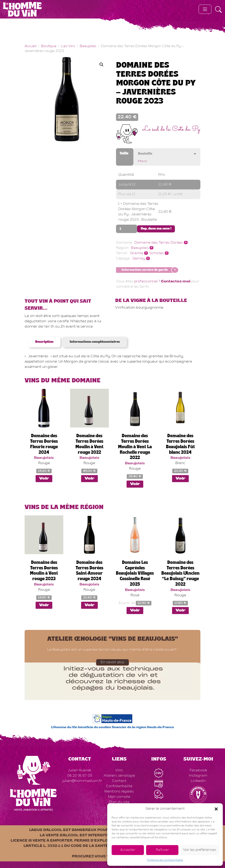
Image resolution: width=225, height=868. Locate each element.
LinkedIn (198, 781)
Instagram (198, 776)
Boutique (49, 46)
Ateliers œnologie (119, 776)
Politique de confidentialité (165, 860)
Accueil (30, 46)
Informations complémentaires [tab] (95, 342)
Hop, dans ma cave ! (156, 229)
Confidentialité (119, 786)
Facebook (198, 770)
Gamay (139, 259)
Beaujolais (88, 46)
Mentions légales (119, 792)
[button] (216, 809)
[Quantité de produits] (127, 229)
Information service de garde (145, 270)
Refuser (162, 850)
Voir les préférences (200, 850)
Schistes (157, 253)
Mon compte (119, 797)
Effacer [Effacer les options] (142, 161)
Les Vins (68, 46)
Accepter (128, 850)
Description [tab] (44, 342)
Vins (119, 770)
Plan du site (119, 802)
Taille (124, 154)
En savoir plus (112, 662)
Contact (119, 781)
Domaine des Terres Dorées (159, 243)
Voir (44, 479)
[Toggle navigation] (205, 9)
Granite (137, 253)
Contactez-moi (176, 281)
